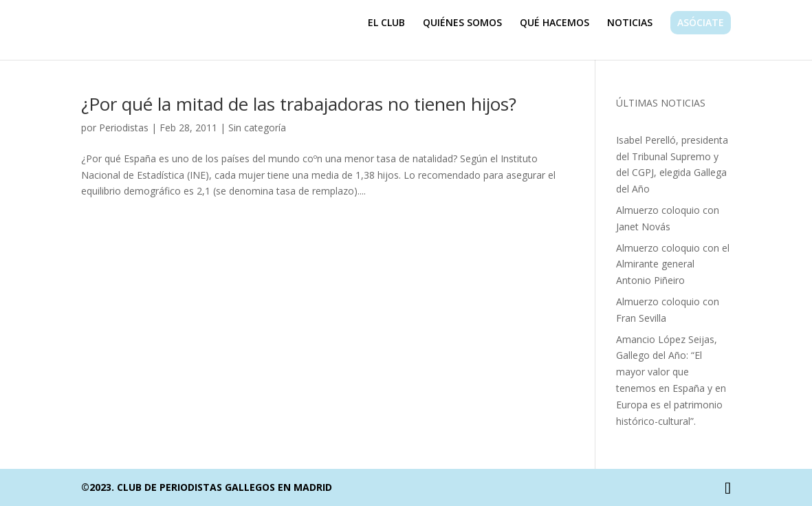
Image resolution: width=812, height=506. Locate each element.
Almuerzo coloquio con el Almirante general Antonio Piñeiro (673, 264)
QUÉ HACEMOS (555, 23)
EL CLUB (386, 23)
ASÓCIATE (701, 22)
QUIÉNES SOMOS (462, 23)
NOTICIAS (630, 23)
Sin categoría (257, 128)
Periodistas (124, 128)
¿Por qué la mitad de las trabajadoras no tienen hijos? (299, 104)
